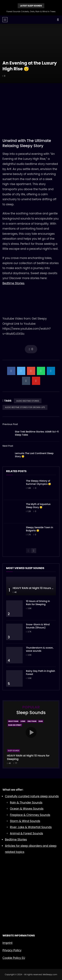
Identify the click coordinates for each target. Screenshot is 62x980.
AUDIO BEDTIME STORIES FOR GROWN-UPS (25, 407)
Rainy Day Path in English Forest (41, 673)
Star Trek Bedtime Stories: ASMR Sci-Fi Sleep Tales (37, 433)
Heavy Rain (13, 721)
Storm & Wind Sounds (25, 821)
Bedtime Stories (13, 283)
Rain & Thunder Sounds (26, 803)
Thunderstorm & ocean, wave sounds (40, 649)
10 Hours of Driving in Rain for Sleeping (38, 603)
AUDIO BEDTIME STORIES (28, 401)
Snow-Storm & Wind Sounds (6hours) (38, 626)
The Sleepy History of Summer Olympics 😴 (38, 482)
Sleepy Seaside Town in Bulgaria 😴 (40, 529)
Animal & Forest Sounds (26, 833)
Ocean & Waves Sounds (27, 809)
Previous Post (10, 424)
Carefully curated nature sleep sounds (32, 796)
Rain (41, 721)
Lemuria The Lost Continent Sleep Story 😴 (34, 455)
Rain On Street (15, 725)
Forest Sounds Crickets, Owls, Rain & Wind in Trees (31, 11)
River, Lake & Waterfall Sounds (31, 827)
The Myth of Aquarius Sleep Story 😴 (38, 506)
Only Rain (32, 721)
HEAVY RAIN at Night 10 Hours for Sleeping (28, 757)
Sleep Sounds (13, 751)
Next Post (8, 446)
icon (31, 732)
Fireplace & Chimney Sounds (30, 815)
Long (23, 721)
